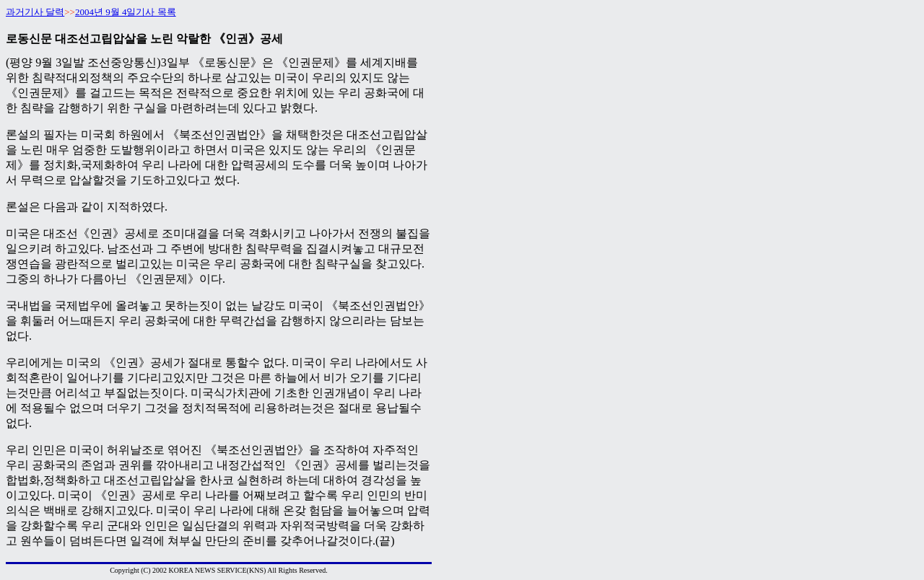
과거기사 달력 (35, 12)
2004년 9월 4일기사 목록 (126, 12)
